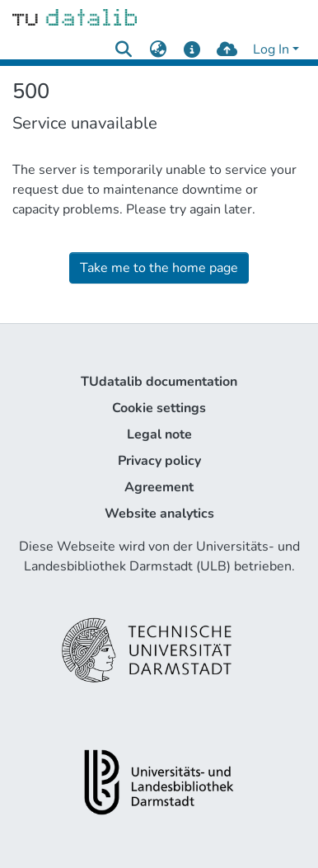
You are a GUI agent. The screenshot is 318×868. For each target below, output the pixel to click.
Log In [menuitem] (271, 49)
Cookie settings (159, 408)
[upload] (227, 49)
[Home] (75, 16)
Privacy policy (159, 461)
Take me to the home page (159, 268)
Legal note (159, 434)
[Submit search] (123, 49)
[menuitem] (158, 49)
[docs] (192, 49)
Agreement (159, 487)
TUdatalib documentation (159, 382)
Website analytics (159, 514)
